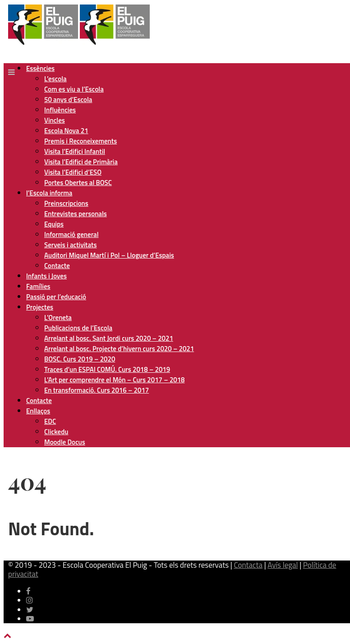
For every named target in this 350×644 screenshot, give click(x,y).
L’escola (55, 79)
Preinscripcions (66, 203)
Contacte (57, 266)
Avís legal (283, 565)
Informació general (71, 234)
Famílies (38, 286)
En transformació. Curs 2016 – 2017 (97, 390)
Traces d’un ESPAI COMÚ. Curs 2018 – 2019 (107, 369)
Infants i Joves (46, 276)
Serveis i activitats (71, 245)
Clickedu (56, 432)
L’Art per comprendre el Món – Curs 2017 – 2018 (114, 380)
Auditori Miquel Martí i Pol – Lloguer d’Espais (109, 255)
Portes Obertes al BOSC (78, 183)
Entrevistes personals (76, 214)
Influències (60, 110)
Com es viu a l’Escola (74, 89)
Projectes (40, 307)
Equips (54, 224)
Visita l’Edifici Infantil (75, 151)
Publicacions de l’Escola (78, 328)
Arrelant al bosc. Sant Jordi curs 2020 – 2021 (109, 338)
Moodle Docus (65, 442)
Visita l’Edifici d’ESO (73, 172)
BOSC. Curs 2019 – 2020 (80, 359)
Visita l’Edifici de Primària (81, 162)
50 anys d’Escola (68, 100)
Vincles (55, 120)
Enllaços (38, 411)
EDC (50, 421)
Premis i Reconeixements (81, 141)
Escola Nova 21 (66, 131)
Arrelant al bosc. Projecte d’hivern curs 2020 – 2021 (119, 349)
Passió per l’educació (56, 297)
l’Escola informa (49, 193)
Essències (40, 68)
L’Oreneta (58, 317)
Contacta (248, 565)
